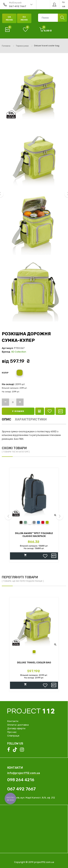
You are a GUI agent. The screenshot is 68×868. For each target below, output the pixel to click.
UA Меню (9, 18)
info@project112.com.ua (24, 773)
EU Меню (24, 18)
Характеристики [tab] (31, 419)
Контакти (13, 721)
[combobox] (52, 18)
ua (64, 6)
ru (63, 2)
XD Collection (19, 352)
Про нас (12, 732)
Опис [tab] (7, 419)
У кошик (18, 411)
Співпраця (13, 736)
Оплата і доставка (18, 725)
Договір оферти (16, 728)
